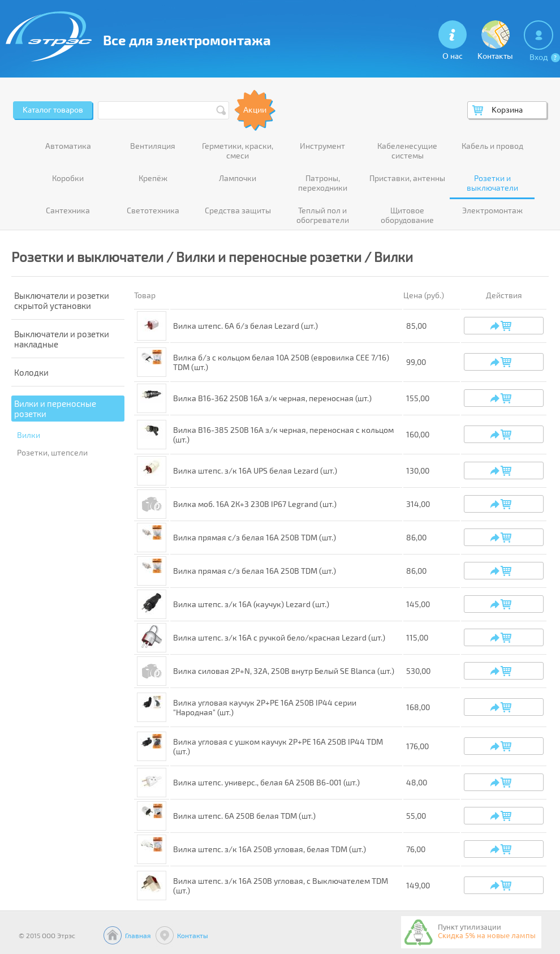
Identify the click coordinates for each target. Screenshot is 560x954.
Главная (138, 935)
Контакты (193, 935)
